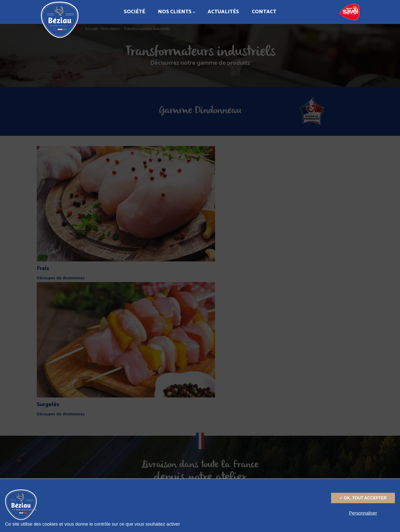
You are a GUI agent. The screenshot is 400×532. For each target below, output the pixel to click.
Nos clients (177, 12)
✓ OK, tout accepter (363, 498)
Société (134, 12)
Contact (264, 12)
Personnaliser (363, 513)
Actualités (223, 12)
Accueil (91, 29)
